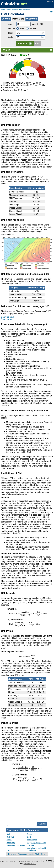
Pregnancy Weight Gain (36, 843)
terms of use (24, 861)
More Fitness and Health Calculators (37, 849)
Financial (12, 854)
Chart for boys (7, 317)
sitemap (14, 861)
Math (37, 854)
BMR (29, 837)
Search (42, 824)
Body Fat (10, 837)
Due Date (31, 845)
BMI (8, 834)
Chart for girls (7, 319)
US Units (6, 19)
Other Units (32, 19)
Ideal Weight (32, 840)
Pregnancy (11, 843)
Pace (9, 850)
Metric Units (18, 19)
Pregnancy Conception (16, 845)
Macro (9, 840)
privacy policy (38, 861)
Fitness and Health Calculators (23, 830)
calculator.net (30, 864)
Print (51, 12)
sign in (50, 1)
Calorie (30, 834)
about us (4, 861)
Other (43, 854)
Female (31, 28)
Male (20, 28)
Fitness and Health (26, 854)
